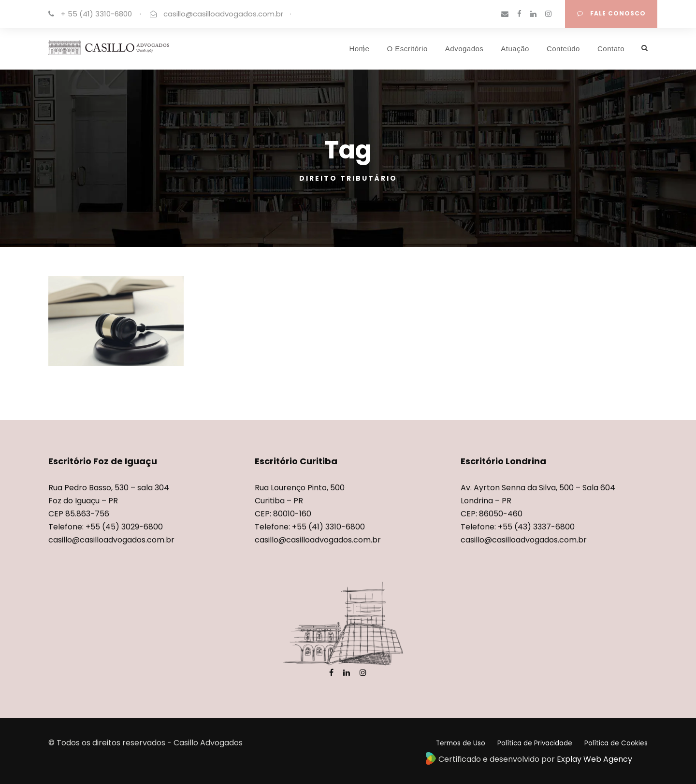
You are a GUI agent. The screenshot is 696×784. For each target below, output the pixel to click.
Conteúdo (563, 49)
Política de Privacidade (535, 743)
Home (359, 49)
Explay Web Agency (594, 759)
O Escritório (407, 49)
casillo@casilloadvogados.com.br (223, 14)
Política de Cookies (616, 743)
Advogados (464, 49)
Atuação (515, 49)
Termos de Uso (461, 743)
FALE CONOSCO (611, 13)
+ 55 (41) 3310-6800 (96, 14)
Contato (611, 49)
